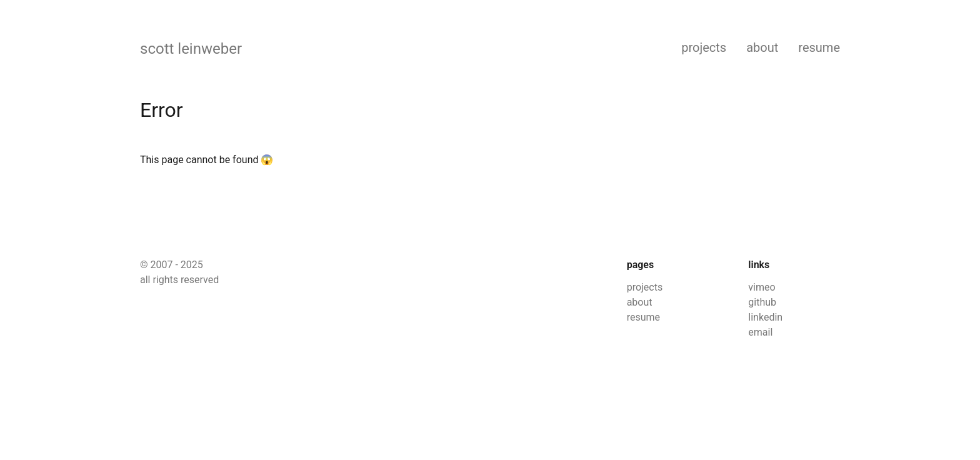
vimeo (762, 287)
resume (819, 47)
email (760, 332)
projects (704, 47)
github (762, 302)
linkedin (765, 317)
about (762, 47)
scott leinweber (191, 49)
